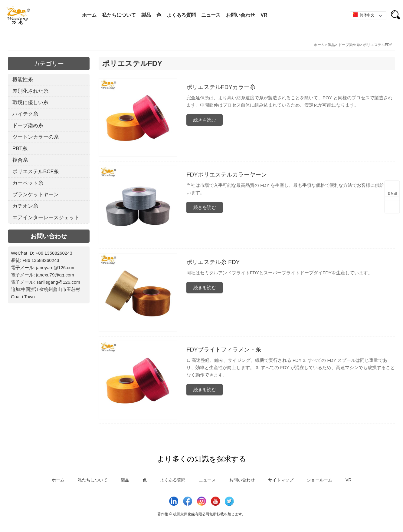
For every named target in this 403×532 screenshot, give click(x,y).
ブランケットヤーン (36, 195)
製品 (146, 15)
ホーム (89, 15)
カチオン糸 (25, 206)
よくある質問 (181, 15)
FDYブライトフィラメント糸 (224, 350)
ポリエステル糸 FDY (213, 262)
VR (264, 15)
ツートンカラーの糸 (36, 137)
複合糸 (20, 160)
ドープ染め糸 (28, 126)
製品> (332, 45)
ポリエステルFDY (378, 45)
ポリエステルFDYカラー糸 (221, 87)
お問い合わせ (241, 15)
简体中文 (364, 15)
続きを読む (205, 120)
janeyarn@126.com (56, 268)
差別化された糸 (30, 91)
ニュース (211, 15)
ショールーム (319, 480)
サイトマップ (281, 480)
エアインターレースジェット (46, 218)
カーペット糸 (28, 183)
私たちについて (119, 15)
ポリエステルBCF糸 (36, 172)
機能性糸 (23, 79)
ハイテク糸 (25, 114)
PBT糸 (20, 149)
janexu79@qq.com (55, 275)
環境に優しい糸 (30, 102)
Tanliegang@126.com (58, 282)
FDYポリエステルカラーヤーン (227, 175)
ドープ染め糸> (350, 45)
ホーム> (320, 45)
